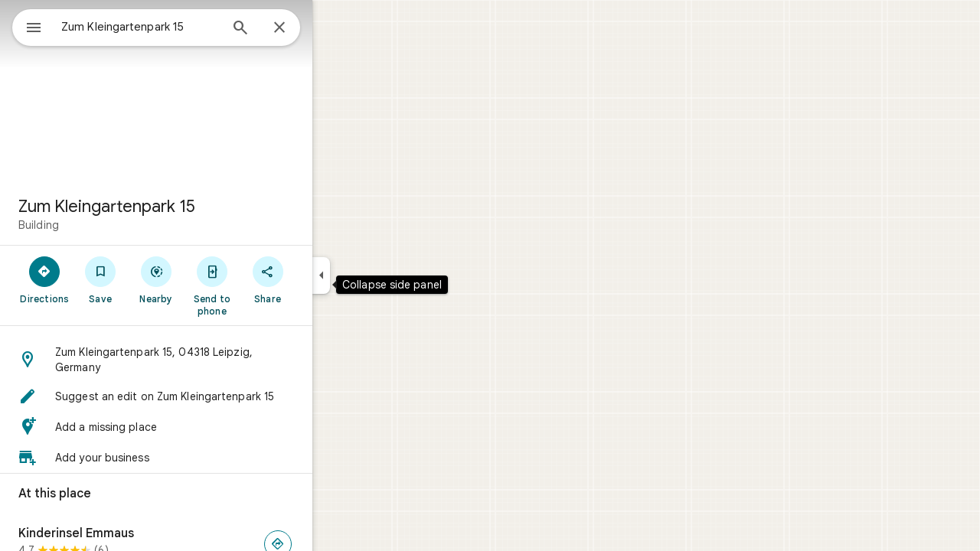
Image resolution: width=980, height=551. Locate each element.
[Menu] (28, 26)
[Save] (156, 279)
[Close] (335, 28)
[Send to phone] (267, 285)
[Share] (323, 279)
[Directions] (100, 279)
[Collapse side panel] (376, 275)
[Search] (296, 29)
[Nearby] (212, 279)
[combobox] (180, 27)
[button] (211, 360)
